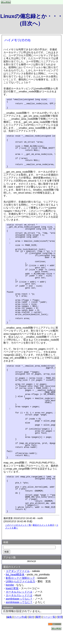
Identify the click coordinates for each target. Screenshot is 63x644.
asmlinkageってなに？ (19, 599)
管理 (60, 617)
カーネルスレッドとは (19, 592)
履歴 (38, 617)
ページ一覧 (49, 617)
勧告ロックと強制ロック (20, 578)
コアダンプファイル (18, 571)
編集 (9, 617)
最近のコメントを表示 (43, 525)
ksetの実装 (12, 588)
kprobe (10, 585)
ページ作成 (20, 617)
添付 (31, 617)
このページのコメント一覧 (18, 525)
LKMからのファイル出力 (20, 581)
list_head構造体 (15, 575)
